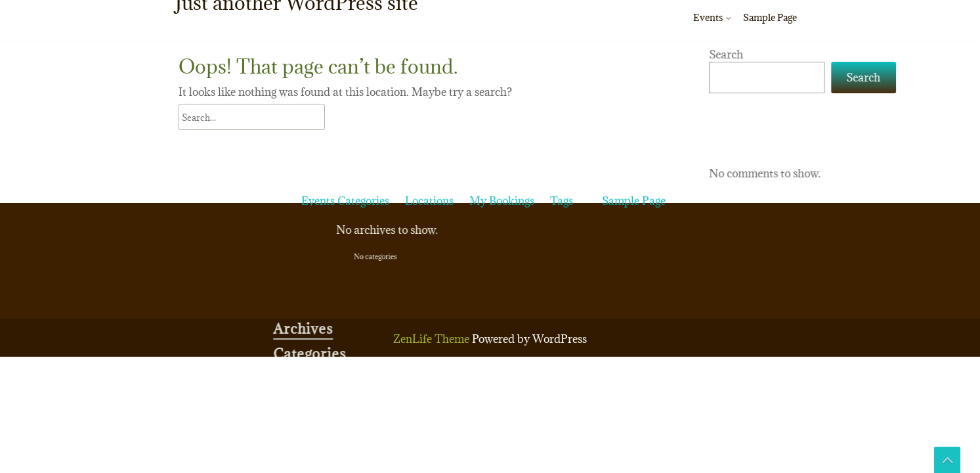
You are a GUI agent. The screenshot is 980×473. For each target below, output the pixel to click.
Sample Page (770, 17)
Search (828, 55)
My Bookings (502, 98)
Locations (429, 98)
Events (708, 17)
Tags (562, 98)
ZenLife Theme (433, 339)
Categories (363, 98)
